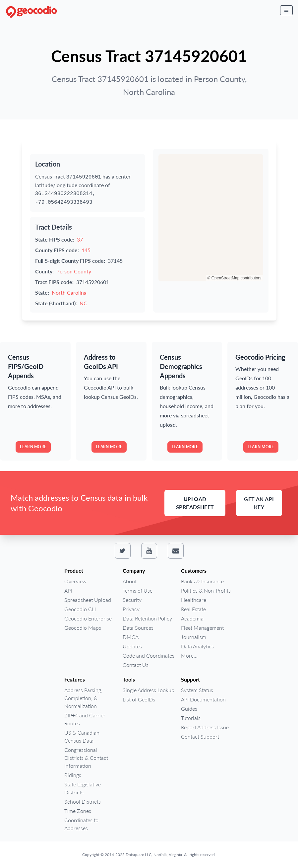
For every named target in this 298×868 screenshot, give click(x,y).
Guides (189, 709)
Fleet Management (202, 628)
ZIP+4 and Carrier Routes (85, 719)
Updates (132, 646)
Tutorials (191, 718)
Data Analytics (197, 646)
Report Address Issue (205, 727)
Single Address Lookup (149, 690)
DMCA (131, 637)
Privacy (131, 609)
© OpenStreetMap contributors (235, 278)
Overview (75, 581)
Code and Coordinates (149, 655)
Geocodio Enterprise (88, 618)
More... (189, 655)
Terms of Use (138, 590)
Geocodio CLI (80, 609)
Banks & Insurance (202, 581)
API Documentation (203, 699)
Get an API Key (259, 503)
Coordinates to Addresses (81, 824)
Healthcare (194, 600)
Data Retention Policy (147, 618)
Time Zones (78, 811)
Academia (192, 618)
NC (83, 303)
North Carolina (69, 292)
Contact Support (200, 736)
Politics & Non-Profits (206, 590)
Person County (74, 271)
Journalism (194, 637)
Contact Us (136, 665)
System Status (197, 690)
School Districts (83, 801)
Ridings (73, 775)
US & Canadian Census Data (82, 736)
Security (132, 600)
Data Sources (138, 628)
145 (86, 250)
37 (80, 239)
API (68, 590)
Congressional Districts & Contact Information (86, 758)
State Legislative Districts (83, 788)
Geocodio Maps (83, 628)
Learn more (33, 447)
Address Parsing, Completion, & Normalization (83, 698)
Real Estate (193, 609)
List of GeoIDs (139, 699)
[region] (211, 218)
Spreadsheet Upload (88, 600)
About (130, 581)
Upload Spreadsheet (195, 503)
